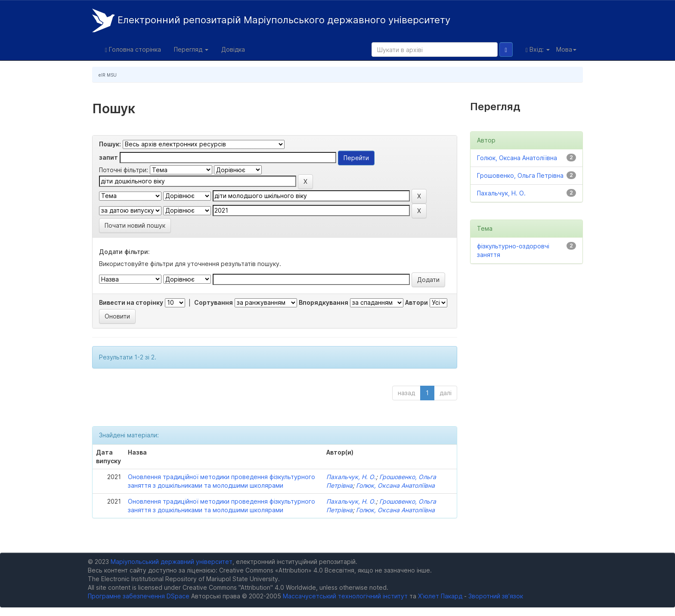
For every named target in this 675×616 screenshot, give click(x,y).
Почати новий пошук (135, 225)
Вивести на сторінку (131, 302)
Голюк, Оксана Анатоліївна (395, 485)
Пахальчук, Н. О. (351, 477)
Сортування (214, 302)
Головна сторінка (133, 50)
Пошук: (110, 144)
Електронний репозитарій (271, 20)
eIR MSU (108, 75)
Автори (416, 302)
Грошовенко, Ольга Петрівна (520, 175)
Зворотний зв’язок (496, 596)
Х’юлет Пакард (440, 596)
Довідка (233, 49)
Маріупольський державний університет (172, 562)
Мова (566, 49)
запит (108, 157)
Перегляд (191, 49)
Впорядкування (324, 302)
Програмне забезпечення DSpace (139, 596)
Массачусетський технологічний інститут (345, 596)
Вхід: (538, 50)
